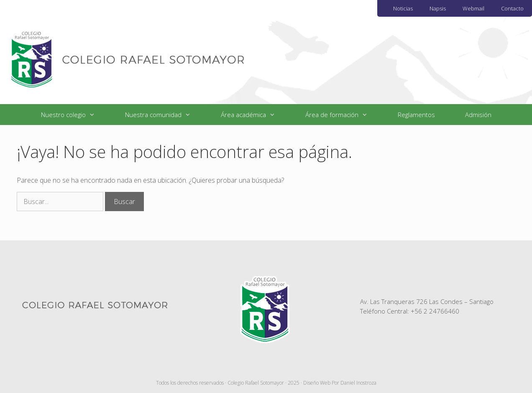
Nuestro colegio (75, 115)
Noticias (403, 8)
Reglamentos (416, 115)
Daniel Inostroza (358, 383)
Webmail (473, 8)
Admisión (478, 115)
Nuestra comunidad (165, 115)
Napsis (438, 8)
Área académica (256, 115)
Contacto (512, 8)
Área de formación (344, 115)
